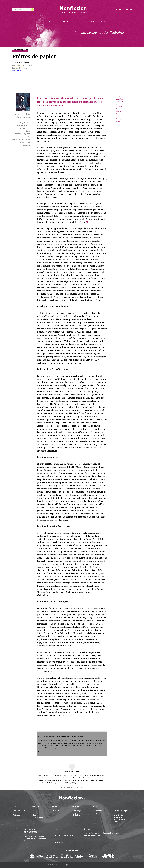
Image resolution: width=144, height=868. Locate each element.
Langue (96, 813)
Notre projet (89, 833)
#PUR (116, 116)
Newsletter (131, 10)
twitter (120, 10)
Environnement (39, 817)
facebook (116, 10)
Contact (98, 835)
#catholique (119, 99)
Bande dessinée (120, 819)
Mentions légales (90, 865)
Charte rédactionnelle (111, 833)
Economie (24, 813)
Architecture (119, 817)
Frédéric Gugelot (22, 134)
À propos (89, 829)
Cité (41, 21)
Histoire (56, 811)
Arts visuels (118, 815)
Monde (36, 811)
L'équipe (98, 833)
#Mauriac (118, 112)
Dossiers (59, 842)
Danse (116, 822)
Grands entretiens (64, 836)
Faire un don (89, 836)
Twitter (71, 865)
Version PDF (17, 70)
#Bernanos (118, 106)
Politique (16, 815)
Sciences (22, 811)
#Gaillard (118, 119)
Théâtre (117, 813)
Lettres (90, 21)
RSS (74, 865)
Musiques (125, 811)
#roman (117, 104)
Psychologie (78, 813)
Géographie (37, 813)
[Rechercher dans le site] (23, 10)
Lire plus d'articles (71, 787)
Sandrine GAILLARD (23, 62)
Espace (53, 21)
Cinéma (117, 811)
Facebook (68, 865)
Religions (77, 815)
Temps (65, 21)
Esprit (77, 21)
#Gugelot (118, 114)
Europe (36, 815)
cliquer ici (53, 752)
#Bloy (116, 109)
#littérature (119, 102)
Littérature (98, 811)
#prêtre (117, 97)
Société (16, 813)
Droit (15, 811)
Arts (103, 21)
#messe (117, 94)
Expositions (28, 841)
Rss (127, 10)
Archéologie (58, 813)
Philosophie (78, 811)
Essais (57, 829)
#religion (118, 121)
